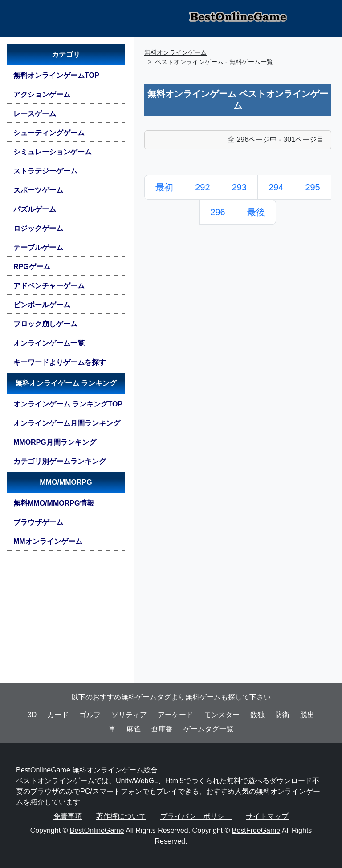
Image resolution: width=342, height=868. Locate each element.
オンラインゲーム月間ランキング (67, 423)
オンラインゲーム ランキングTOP (68, 404)
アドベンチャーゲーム (49, 286)
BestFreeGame (256, 830)
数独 (257, 715)
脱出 (307, 715)
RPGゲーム (32, 267)
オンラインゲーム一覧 (49, 343)
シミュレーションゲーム (53, 152)
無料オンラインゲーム (175, 52)
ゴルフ (90, 715)
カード (58, 715)
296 (218, 212)
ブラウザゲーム (38, 522)
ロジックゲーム (38, 228)
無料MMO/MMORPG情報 (54, 503)
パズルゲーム (35, 209)
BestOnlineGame (97, 830)
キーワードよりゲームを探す (60, 362)
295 (312, 187)
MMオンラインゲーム (48, 541)
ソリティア (129, 715)
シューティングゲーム (49, 133)
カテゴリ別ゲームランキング (60, 461)
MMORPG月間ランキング (55, 442)
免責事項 (68, 816)
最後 (256, 212)
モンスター (222, 715)
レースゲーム (35, 114)
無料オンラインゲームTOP (56, 75)
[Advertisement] (66, 620)
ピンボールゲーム (42, 305)
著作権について (121, 816)
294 (276, 187)
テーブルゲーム (38, 247)
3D (32, 715)
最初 (164, 187)
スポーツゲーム (38, 190)
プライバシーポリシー (196, 816)
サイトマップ (267, 816)
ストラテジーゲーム (45, 171)
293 (239, 187)
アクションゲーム (42, 94)
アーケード (175, 715)
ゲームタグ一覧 (208, 729)
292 (202, 187)
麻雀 (134, 729)
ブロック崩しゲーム (45, 324)
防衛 (282, 715)
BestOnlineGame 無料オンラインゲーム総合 (87, 770)
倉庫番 (162, 729)
